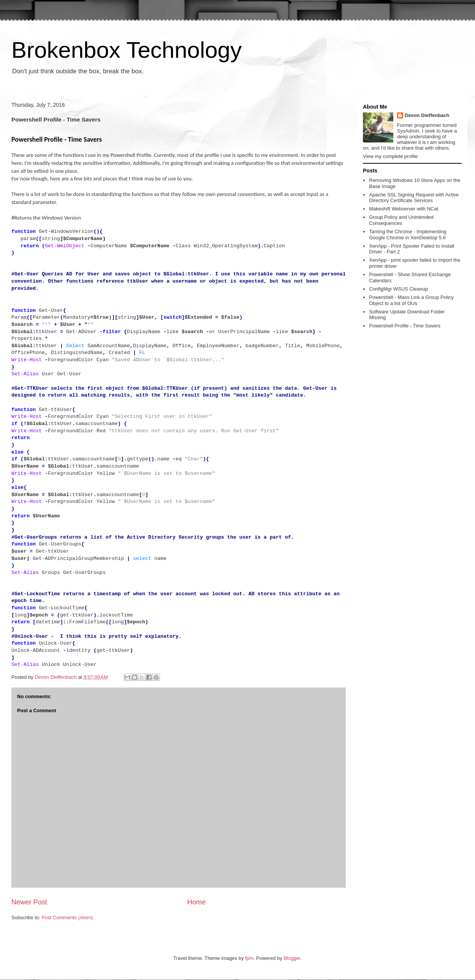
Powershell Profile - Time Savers (405, 326)
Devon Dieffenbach (427, 115)
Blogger (292, 958)
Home (197, 902)
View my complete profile (390, 156)
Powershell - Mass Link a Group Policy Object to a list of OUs (411, 300)
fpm (249, 958)
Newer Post (29, 902)
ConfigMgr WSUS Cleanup (398, 289)
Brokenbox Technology (127, 50)
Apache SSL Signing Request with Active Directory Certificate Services (414, 198)
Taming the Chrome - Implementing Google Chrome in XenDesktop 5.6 (408, 235)
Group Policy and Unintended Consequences (401, 220)
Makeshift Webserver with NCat (404, 209)
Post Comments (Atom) (67, 918)
